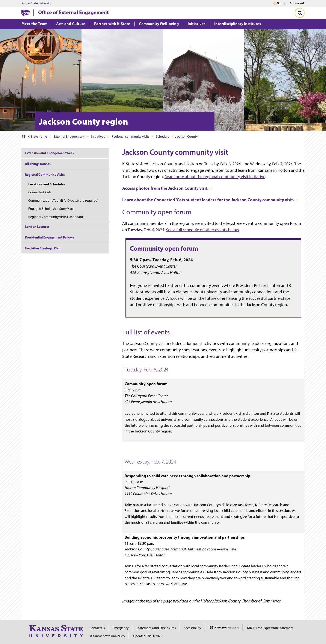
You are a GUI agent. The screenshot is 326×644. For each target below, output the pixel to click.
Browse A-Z (297, 3)
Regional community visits (130, 136)
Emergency (121, 628)
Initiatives (98, 136)
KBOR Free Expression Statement (270, 628)
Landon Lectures (37, 227)
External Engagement (69, 136)
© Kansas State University (107, 636)
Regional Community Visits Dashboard (56, 217)
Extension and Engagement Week (50, 153)
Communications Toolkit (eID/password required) (63, 201)
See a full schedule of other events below (202, 230)
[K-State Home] (26, 13)
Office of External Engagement (73, 12)
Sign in (281, 3)
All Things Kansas (38, 164)
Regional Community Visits (45, 174)
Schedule (163, 136)
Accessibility (192, 628)
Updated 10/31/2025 (148, 636)
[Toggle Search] (300, 13)
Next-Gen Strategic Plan (43, 248)
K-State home (35, 136)
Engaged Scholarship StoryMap (51, 209)
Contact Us (97, 628)
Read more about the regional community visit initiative (215, 177)
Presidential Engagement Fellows (50, 237)
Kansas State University (36, 3)
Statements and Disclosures (156, 628)
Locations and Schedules (47, 184)
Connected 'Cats (40, 192)
